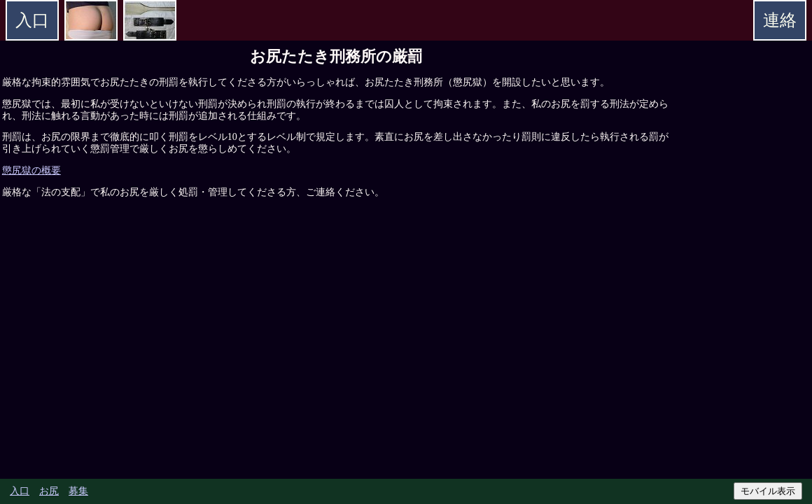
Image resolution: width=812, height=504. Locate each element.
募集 (78, 491)
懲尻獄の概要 (31, 170)
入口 (20, 491)
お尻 (49, 491)
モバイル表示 (768, 491)
